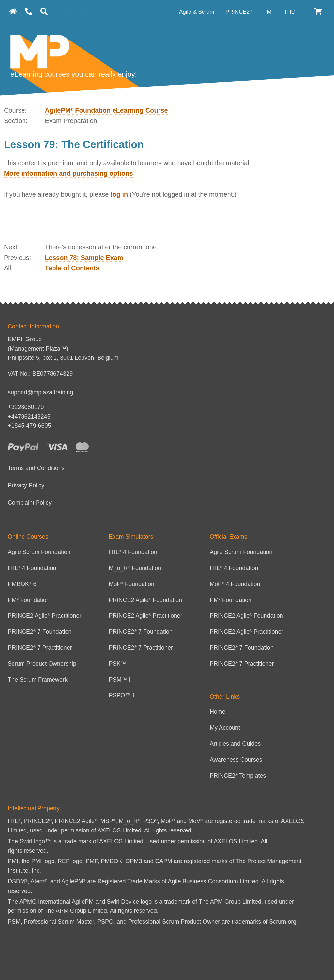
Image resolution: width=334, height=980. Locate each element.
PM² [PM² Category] (269, 12)
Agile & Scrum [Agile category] (197, 12)
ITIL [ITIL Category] (291, 12)
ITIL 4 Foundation (32, 568)
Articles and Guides (235, 744)
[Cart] (319, 12)
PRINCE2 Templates (238, 776)
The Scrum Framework (38, 680)
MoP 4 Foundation (235, 584)
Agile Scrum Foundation (39, 552)
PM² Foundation (29, 600)
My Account (225, 728)
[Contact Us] (29, 12)
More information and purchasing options (68, 173)
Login (76, 12)
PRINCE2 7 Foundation (40, 632)
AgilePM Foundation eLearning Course (106, 110)
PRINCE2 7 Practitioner (40, 648)
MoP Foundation (132, 584)
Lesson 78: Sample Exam (84, 258)
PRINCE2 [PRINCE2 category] (239, 12)
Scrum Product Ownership (42, 664)
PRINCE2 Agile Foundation (146, 600)
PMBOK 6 (22, 584)
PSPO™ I (122, 695)
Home (218, 712)
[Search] (44, 12)
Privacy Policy (26, 485)
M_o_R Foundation (135, 568)
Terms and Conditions (36, 468)
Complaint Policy (30, 503)
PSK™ (118, 664)
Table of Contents (72, 268)
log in (119, 194)
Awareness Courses (236, 760)
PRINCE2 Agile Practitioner (45, 616)
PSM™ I (120, 680)
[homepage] (13, 12)
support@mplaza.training (40, 392)
